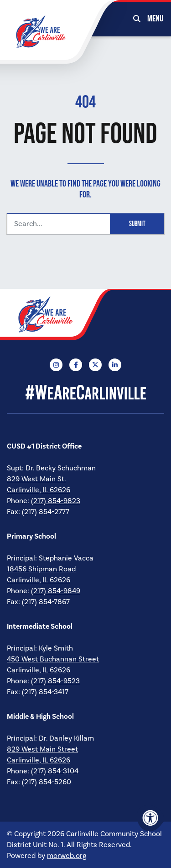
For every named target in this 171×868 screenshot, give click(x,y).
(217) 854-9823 (56, 501)
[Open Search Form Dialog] (137, 18)
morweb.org (67, 856)
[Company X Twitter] (95, 365)
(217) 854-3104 (55, 771)
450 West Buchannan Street (53, 659)
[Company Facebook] (76, 365)
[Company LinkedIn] (115, 365)
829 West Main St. (36, 479)
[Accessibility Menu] (150, 818)
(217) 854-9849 (56, 591)
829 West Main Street (42, 749)
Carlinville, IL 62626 (39, 490)
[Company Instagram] (56, 365)
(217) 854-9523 (55, 681)
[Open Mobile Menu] (156, 18)
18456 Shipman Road (41, 569)
